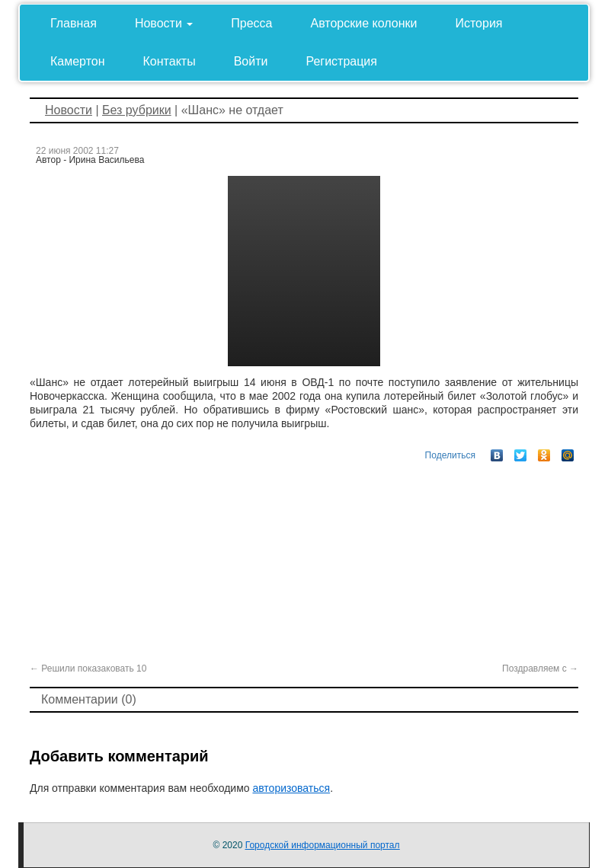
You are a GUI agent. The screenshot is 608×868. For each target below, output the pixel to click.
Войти (251, 61)
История (478, 23)
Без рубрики (137, 110)
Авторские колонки (364, 23)
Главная (74, 23)
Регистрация (341, 61)
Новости (164, 23)
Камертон (78, 61)
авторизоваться (291, 788)
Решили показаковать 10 (88, 669)
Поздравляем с (540, 669)
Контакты (170, 61)
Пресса (251, 23)
